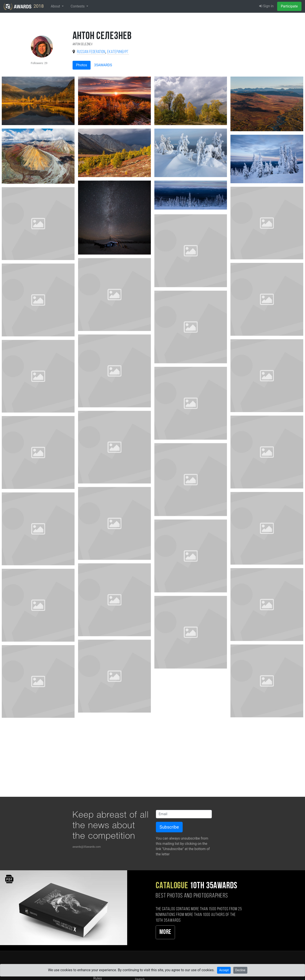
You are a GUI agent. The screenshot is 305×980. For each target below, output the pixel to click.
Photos (82, 65)
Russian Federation (91, 52)
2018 (24, 7)
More (165, 932)
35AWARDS (103, 65)
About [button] (56, 6)
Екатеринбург (118, 52)
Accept (224, 970)
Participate (289, 6)
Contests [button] (78, 6)
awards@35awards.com (87, 847)
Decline (240, 970)
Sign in (266, 6)
